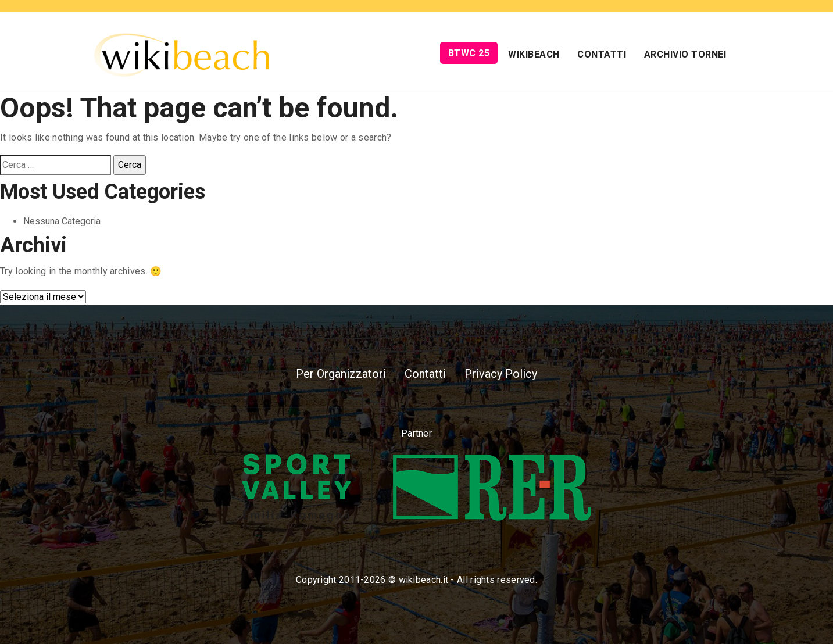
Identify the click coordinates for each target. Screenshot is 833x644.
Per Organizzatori (341, 374)
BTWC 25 (469, 53)
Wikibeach (534, 54)
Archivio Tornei (685, 54)
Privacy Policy (501, 374)
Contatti (602, 54)
